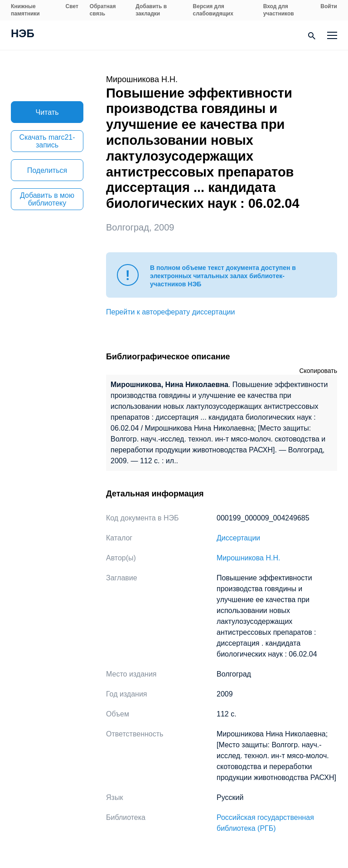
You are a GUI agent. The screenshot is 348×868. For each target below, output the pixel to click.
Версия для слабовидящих (213, 10)
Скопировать (318, 371)
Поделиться (47, 170)
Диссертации (238, 538)
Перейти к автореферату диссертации (170, 312)
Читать (47, 112)
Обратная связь (103, 10)
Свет (72, 6)
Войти (329, 6)
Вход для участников (279, 10)
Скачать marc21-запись (47, 141)
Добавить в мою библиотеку (47, 199)
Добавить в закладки (151, 10)
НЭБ (23, 34)
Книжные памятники (25, 10)
